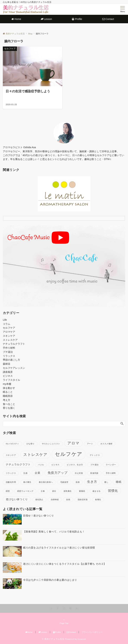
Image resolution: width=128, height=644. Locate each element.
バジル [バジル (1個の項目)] (41, 465)
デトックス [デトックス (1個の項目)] (95, 455)
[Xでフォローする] (51, 608)
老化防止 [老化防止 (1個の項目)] (39, 500)
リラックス (9, 356)
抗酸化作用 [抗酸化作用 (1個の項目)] (11, 482)
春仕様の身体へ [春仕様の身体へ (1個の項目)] (46, 482)
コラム (7, 324)
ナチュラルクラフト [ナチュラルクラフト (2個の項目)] (18, 464)
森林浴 (7, 364)
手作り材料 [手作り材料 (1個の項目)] (111, 473)
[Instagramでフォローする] (64, 608)
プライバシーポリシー (92, 632)
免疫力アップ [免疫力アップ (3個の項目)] (57, 473)
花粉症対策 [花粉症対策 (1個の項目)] (83, 500)
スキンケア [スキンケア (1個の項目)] (11, 455)
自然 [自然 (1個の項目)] (68, 500)
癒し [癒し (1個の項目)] (106, 482)
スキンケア (9, 336)
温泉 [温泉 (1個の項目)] (78, 482)
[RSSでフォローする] (77, 608)
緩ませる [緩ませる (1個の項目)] (97, 491)
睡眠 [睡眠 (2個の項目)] (119, 482)
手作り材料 (9, 348)
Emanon (82, 639)
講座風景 (8, 372)
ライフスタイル (11, 380)
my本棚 (7, 384)
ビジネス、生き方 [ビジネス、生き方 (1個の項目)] (75, 465)
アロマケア (9, 332)
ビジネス (8, 376)
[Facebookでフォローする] (58, 608)
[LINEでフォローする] (70, 608)
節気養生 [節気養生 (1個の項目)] (68, 491)
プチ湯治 (8, 352)
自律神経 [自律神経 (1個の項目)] (55, 500)
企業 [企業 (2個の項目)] (37, 473)
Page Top (64, 621)
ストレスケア (10, 340)
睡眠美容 (8, 396)
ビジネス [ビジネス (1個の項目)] (56, 465)
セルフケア (9, 328)
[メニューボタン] (123, 9)
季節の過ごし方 (11, 360)
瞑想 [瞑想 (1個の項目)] (8, 491)
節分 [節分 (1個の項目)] (54, 491)
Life (5, 320)
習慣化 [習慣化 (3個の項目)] (113, 491)
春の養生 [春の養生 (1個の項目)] (27, 482)
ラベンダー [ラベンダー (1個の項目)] (111, 465)
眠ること (8, 392)
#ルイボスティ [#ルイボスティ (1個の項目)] (12, 444)
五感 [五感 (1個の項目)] (25, 473)
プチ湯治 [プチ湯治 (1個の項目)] (95, 465)
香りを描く (9, 408)
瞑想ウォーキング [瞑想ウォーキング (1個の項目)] (25, 491)
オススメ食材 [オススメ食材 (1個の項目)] (106, 444)
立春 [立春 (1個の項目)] (43, 491)
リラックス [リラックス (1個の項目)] (11, 473)
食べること (9, 404)
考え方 (7, 400)
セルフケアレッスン (14, 368)
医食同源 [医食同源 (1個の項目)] (94, 473)
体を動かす (9, 388)
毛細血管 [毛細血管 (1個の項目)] (64, 482)
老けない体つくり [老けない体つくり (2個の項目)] (17, 499)
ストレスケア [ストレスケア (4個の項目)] (35, 455)
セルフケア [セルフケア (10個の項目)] (69, 454)
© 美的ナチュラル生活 (53, 639)
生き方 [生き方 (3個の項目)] (92, 482)
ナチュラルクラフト (14, 344)
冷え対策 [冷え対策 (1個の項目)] (79, 473)
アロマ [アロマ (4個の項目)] (73, 443)
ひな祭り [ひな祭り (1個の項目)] (31, 444)
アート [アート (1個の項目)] (90, 444)
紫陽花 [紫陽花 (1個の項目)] (82, 491)
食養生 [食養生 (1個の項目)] (98, 500)
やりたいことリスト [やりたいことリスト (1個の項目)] (51, 444)
